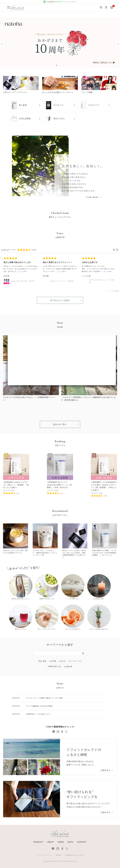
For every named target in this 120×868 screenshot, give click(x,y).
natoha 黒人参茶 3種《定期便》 (23, 281)
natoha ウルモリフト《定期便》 (62, 281)
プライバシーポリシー (44, 855)
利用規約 (59, 855)
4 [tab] (64, 65)
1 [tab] (57, 65)
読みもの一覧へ (60, 424)
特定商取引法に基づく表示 (74, 855)
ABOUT (51, 842)
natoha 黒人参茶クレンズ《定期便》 (102, 281)
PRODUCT (38, 842)
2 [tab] (59, 65)
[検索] (83, 653)
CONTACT (82, 842)
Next (118, 44)
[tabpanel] (60, 42)
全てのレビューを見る (60, 300)
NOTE (70, 842)
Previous (2, 44)
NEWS (61, 842)
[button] (114, 250)
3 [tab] (62, 65)
